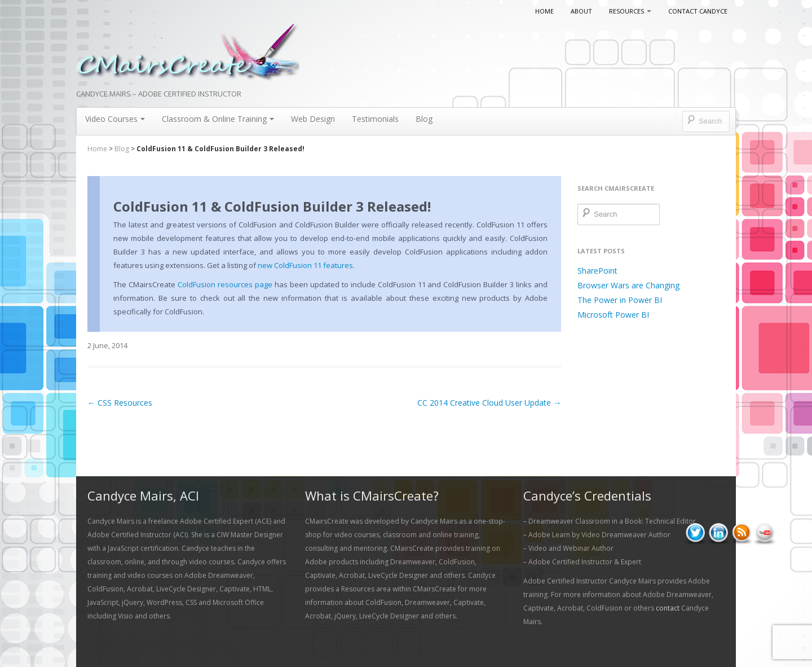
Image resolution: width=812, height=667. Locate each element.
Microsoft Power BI (613, 315)
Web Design (313, 119)
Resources (630, 11)
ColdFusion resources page (225, 284)
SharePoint (597, 271)
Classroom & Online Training (218, 119)
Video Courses (115, 119)
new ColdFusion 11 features (305, 265)
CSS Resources (120, 403)
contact (668, 608)
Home (544, 11)
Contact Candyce (698, 11)
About (581, 11)
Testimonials (375, 119)
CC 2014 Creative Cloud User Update (489, 403)
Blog (424, 119)
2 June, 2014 (107, 345)
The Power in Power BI (620, 300)
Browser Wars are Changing (628, 285)
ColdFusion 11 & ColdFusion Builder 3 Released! (272, 206)
